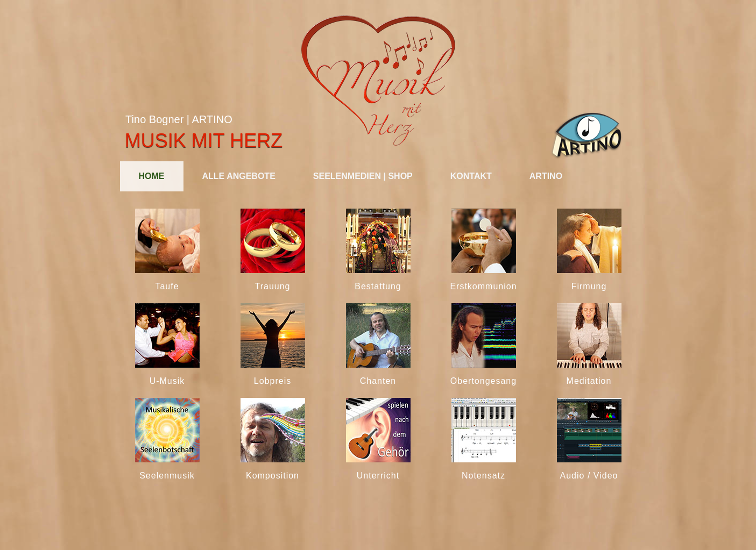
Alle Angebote (239, 176)
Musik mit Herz (204, 141)
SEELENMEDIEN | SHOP (363, 176)
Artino (546, 176)
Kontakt (471, 176)
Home (152, 176)
